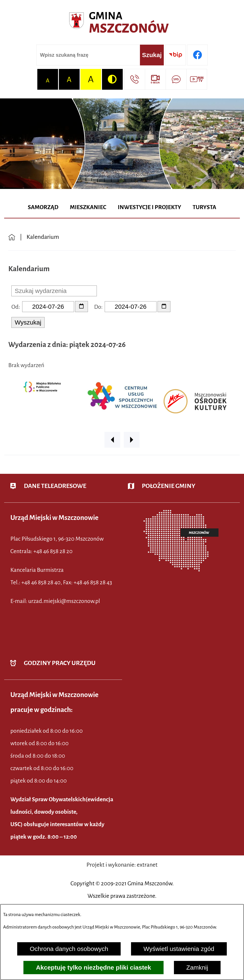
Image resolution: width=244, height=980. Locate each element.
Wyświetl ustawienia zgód (179, 949)
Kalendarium (43, 237)
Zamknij (197, 967)
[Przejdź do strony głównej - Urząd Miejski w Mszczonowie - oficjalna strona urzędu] (122, 23)
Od (15, 307)
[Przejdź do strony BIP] (175, 55)
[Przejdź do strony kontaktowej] (135, 79)
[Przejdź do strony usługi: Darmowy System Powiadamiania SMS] (176, 79)
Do (98, 307)
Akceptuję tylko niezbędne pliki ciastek (93, 967)
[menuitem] (43, 208)
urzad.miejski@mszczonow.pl (64, 601)
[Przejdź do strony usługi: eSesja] (155, 79)
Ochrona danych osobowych (69, 949)
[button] (112, 440)
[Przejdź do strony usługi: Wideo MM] (197, 79)
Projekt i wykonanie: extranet (122, 865)
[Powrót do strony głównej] (12, 237)
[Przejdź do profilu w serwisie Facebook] (197, 55)
